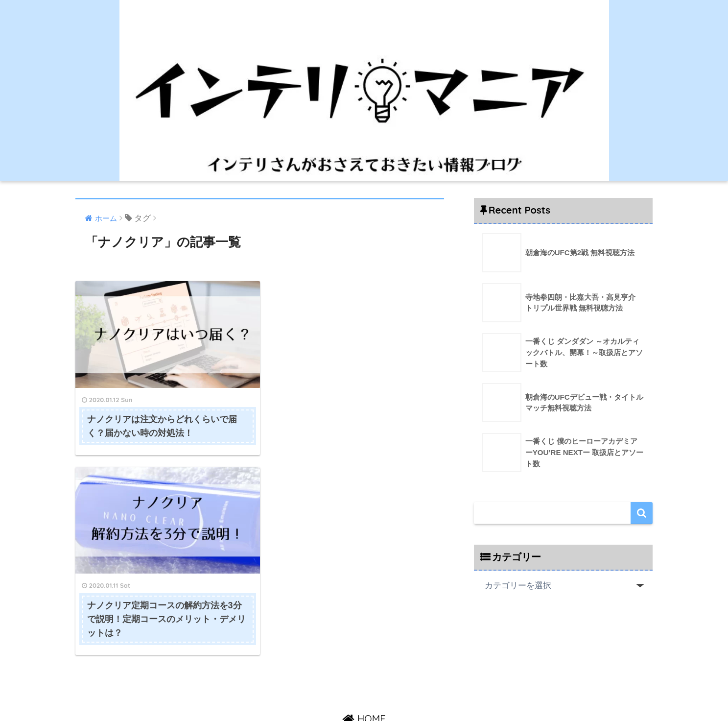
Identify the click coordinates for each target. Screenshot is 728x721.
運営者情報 (313, 692)
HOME (364, 671)
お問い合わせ (359, 692)
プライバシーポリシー (424, 692)
